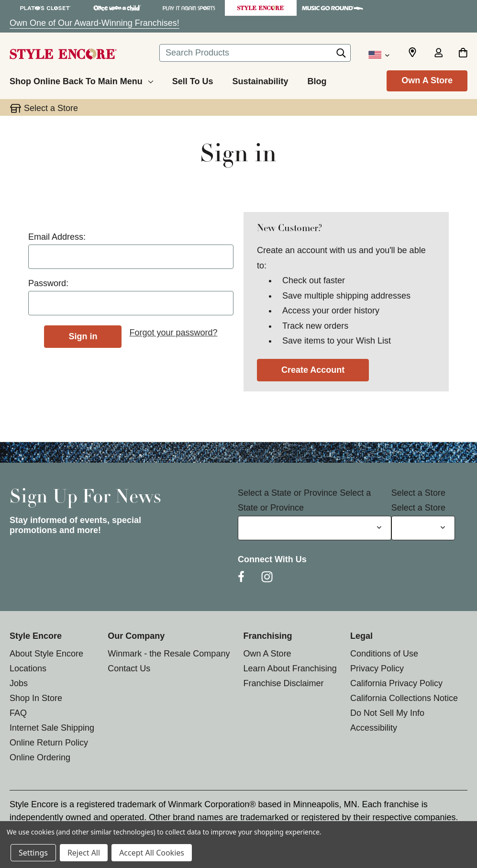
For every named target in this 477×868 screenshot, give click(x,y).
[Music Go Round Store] (333, 8)
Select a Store (418, 493)
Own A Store (427, 80)
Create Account (313, 370)
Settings (33, 853)
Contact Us (129, 668)
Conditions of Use (384, 654)
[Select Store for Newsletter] (423, 528)
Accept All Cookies (152, 853)
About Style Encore (46, 654)
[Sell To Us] (193, 80)
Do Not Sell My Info (387, 713)
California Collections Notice (404, 698)
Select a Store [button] (51, 108)
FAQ (18, 713)
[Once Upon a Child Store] (117, 8)
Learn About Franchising (290, 668)
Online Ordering (40, 757)
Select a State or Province (288, 493)
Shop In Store (36, 698)
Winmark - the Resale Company (169, 654)
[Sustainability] (260, 80)
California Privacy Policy (396, 683)
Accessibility (374, 728)
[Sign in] (438, 54)
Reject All (84, 853)
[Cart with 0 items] (463, 54)
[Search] (341, 56)
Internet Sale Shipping (52, 728)
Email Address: (57, 237)
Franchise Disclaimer (284, 683)
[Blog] (317, 80)
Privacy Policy (377, 668)
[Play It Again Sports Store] (189, 8)
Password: (48, 283)
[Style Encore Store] (261, 8)
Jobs (19, 683)
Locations (28, 668)
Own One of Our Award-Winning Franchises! (94, 23)
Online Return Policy (49, 743)
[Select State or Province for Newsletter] (315, 528)
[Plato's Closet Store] (45, 8)
